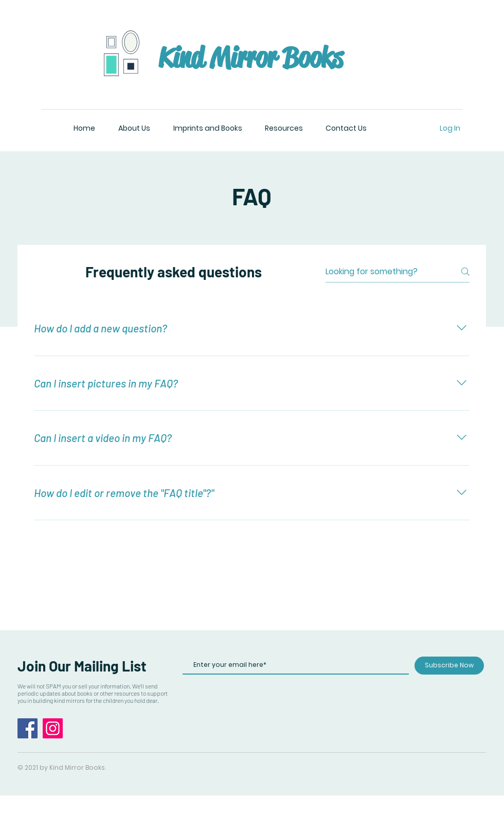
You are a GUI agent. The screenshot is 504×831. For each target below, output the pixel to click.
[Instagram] (53, 728)
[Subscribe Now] (449, 666)
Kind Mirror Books (250, 58)
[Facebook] (28, 728)
